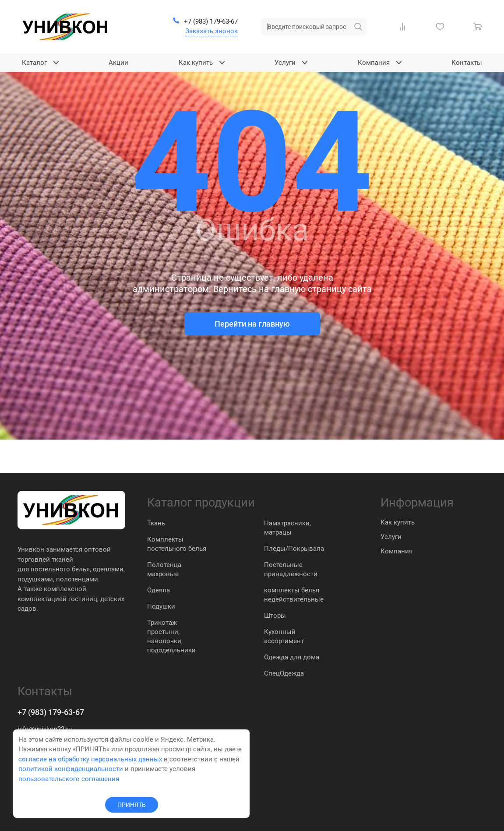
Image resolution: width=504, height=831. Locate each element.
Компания (397, 551)
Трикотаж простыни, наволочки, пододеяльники (171, 636)
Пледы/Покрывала (294, 549)
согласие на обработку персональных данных (90, 759)
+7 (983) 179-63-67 (51, 712)
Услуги (391, 537)
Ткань (156, 523)
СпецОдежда (284, 673)
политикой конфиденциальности (71, 769)
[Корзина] (479, 27)
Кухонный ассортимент (284, 636)
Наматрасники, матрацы (287, 528)
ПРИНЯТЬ (132, 805)
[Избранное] (442, 27)
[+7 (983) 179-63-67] (205, 22)
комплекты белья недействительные (294, 595)
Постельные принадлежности (291, 569)
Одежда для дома (292, 657)
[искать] (358, 27)
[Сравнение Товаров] (404, 27)
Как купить (398, 522)
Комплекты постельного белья (177, 544)
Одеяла (159, 590)
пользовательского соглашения (69, 779)
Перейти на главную (252, 324)
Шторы (275, 616)
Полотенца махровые (164, 569)
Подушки (161, 606)
